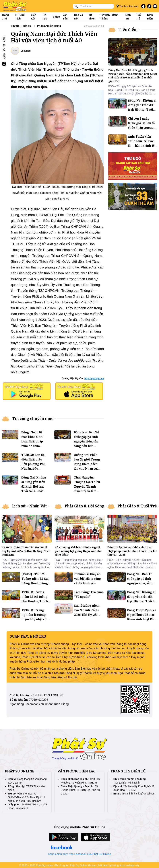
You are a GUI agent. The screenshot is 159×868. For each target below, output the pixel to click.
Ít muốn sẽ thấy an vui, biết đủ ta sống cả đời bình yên (88, 579)
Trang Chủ (5, 17)
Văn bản (65, 17)
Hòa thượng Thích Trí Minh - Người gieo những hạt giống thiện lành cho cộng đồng (78, 551)
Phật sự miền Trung (49, 26)
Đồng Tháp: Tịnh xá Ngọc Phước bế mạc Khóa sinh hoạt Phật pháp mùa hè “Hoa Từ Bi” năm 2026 (142, 619)
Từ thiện (92, 17)
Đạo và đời (79, 17)
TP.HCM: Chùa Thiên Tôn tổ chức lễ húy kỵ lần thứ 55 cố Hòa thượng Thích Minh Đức (26, 551)
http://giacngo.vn (94, 378)
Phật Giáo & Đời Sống (85, 506)
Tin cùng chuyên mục (33, 419)
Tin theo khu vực (127, 6)
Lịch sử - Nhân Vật (29, 506)
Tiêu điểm (128, 30)
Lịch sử (128, 17)
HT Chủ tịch (20, 17)
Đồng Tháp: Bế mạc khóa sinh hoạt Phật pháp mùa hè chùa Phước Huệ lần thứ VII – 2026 (132, 551)
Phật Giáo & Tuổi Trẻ (137, 506)
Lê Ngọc (26, 51)
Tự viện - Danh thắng (109, 17)
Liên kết (34, 17)
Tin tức (45, 17)
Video (56, 17)
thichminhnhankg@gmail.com (139, 794)
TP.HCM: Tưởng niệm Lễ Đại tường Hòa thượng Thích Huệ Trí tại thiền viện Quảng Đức (35, 601)
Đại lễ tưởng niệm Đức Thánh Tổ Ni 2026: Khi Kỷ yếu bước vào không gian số (87, 615)
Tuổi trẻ (139, 17)
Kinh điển (150, 17)
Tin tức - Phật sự (21, 26)
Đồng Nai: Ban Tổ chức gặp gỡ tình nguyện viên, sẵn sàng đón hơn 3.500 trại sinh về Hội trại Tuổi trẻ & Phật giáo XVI (87, 446)
